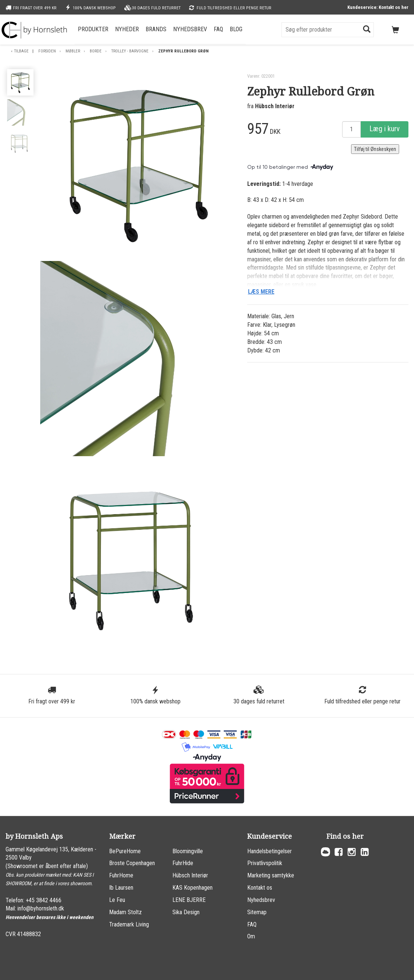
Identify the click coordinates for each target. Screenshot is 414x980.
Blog (236, 29)
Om (251, 936)
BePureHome (125, 851)
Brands (156, 29)
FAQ (218, 29)
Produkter (93, 29)
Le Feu (117, 900)
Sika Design (186, 912)
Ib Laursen (121, 888)
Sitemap (257, 912)
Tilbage (21, 51)
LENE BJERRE (189, 900)
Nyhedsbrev (190, 29)
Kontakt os (260, 888)
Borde (96, 51)
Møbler (73, 51)
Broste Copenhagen (132, 863)
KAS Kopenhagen (192, 888)
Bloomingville (188, 851)
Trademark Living (129, 924)
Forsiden (47, 51)
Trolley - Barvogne (130, 51)
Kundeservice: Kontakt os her (378, 7)
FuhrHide (183, 863)
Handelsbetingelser (270, 851)
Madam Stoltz (125, 912)
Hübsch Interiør (275, 106)
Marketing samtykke (271, 875)
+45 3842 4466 (44, 900)
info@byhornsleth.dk (41, 908)
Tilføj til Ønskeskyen (375, 149)
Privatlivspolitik (265, 863)
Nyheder (127, 29)
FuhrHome (121, 875)
